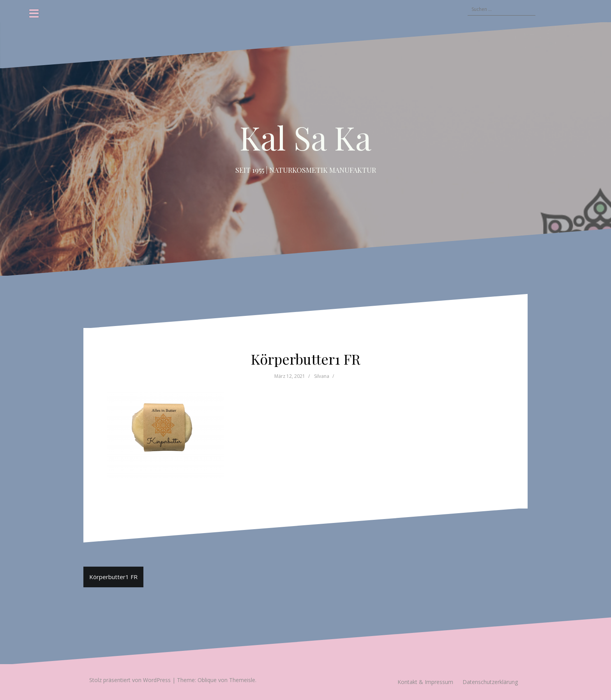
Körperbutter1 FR (113, 577)
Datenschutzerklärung (490, 682)
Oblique (207, 680)
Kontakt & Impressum (425, 682)
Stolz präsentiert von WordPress (130, 680)
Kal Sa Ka (305, 137)
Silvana (322, 376)
